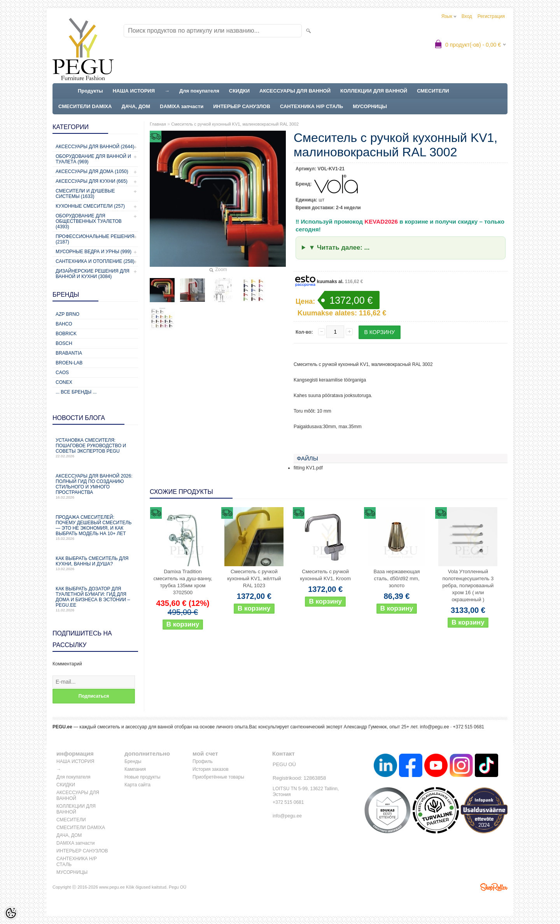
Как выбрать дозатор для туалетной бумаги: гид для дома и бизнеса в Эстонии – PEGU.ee (95, 599)
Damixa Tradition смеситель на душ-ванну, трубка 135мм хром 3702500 (183, 582)
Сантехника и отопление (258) (95, 261)
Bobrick (66, 334)
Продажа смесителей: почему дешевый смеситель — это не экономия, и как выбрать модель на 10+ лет (95, 528)
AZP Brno (67, 314)
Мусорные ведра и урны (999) (94, 252)
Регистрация (491, 16)
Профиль (203, 761)
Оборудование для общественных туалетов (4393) (89, 221)
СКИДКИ (239, 91)
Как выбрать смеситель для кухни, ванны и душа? (95, 563)
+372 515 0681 (288, 802)
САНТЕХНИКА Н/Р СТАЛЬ (311, 106)
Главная (158, 124)
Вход (467, 16)
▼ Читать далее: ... (339, 248)
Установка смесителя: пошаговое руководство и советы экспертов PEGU (95, 448)
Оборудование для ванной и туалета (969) (93, 159)
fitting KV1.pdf (308, 468)
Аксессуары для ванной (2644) (95, 147)
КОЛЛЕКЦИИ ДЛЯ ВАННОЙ (374, 91)
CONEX (64, 382)
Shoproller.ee (494, 887)
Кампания (135, 769)
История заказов (211, 769)
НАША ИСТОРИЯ (134, 91)
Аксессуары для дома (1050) (92, 171)
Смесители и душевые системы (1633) (85, 194)
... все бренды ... (76, 392)
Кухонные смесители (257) (90, 206)
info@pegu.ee (435, 727)
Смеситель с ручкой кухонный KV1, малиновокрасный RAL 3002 (235, 124)
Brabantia (69, 353)
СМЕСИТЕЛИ (433, 91)
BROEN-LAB (69, 363)
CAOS (62, 373)
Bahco (64, 324)
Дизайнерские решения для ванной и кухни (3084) (93, 274)
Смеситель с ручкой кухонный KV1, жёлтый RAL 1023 (254, 578)
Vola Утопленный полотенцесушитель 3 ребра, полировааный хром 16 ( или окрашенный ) (468, 585)
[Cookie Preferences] (11, 913)
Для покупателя (199, 91)
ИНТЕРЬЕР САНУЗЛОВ (242, 106)
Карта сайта (137, 785)
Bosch (64, 343)
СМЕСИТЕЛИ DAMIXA (85, 106)
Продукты (90, 91)
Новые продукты (142, 777)
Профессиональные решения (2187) (95, 239)
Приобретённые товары (218, 777)
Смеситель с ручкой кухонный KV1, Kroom (325, 575)
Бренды (133, 761)
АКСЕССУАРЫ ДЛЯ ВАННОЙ (295, 91)
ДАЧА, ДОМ (136, 106)
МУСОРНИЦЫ (370, 106)
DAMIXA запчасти (182, 106)
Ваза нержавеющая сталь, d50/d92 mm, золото (397, 578)
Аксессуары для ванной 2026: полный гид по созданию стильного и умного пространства (95, 486)
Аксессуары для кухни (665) (92, 181)
